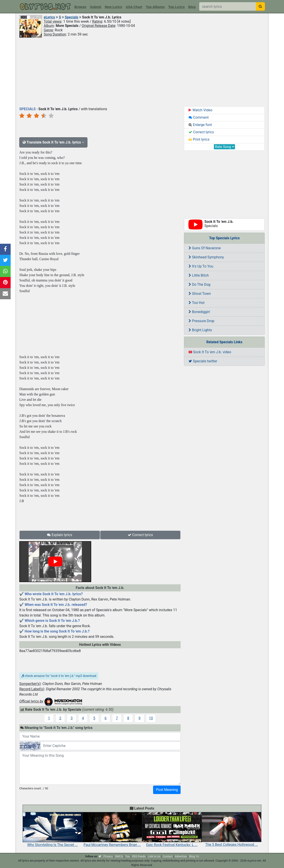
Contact (168, 856)
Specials (72, 17)
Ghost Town (200, 294)
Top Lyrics (176, 7)
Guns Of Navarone (205, 248)
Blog (192, 7)
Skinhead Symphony (206, 257)
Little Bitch (199, 275)
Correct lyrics (140, 535)
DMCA (119, 856)
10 (151, 718)
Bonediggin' (199, 312)
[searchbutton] (260, 6)
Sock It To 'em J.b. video (210, 352)
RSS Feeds (139, 856)
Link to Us (154, 856)
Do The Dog (199, 284)
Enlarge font (200, 125)
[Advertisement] (142, 72)
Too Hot (196, 303)
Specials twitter (203, 361)
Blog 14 (194, 856)
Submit (96, 7)
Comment (199, 117)
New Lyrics (113, 7)
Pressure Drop (201, 321)
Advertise (181, 856)
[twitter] (100, 856)
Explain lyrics (60, 535)
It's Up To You (201, 266)
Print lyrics (199, 139)
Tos (127, 856)
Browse (80, 7)
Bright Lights (200, 330)
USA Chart (134, 7)
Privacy (108, 856)
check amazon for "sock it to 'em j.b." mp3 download (59, 676)
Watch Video (200, 110)
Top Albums (155, 7)
